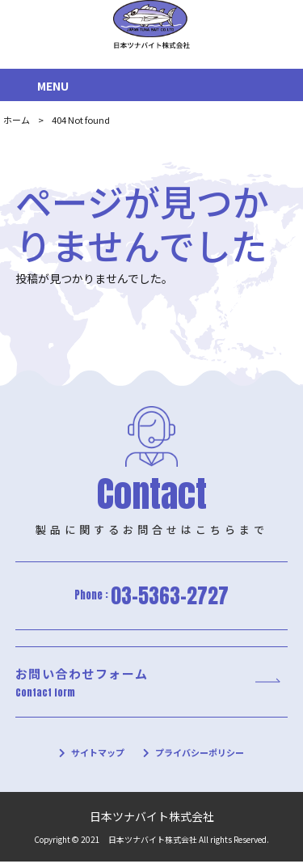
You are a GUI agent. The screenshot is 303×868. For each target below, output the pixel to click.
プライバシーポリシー (202, 758)
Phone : (152, 597)
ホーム (17, 120)
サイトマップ (94, 758)
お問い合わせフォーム (148, 686)
